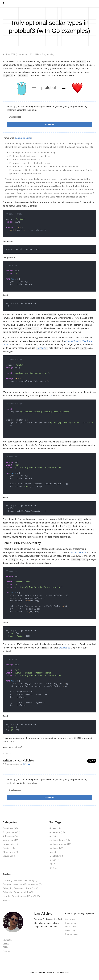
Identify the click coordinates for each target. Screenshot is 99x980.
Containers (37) (10, 828)
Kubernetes (70, 923)
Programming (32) (11, 832)
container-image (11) (60, 840)
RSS (67, 972)
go (11, 753)
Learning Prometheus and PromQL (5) (21, 896)
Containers (70, 919)
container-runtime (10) (60, 844)
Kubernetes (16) (10, 836)
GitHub (6, 947)
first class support (78, 552)
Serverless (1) (9, 856)
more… (53, 868)
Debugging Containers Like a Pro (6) (20, 888)
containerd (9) (56, 848)
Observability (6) (11, 852)
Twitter (6, 944)
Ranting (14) (9, 848)
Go (50, 396)
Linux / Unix (71, 927)
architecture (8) (57, 856)
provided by (65, 648)
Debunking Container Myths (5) (18, 892)
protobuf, (6, 753)
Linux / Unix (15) (11, 844)
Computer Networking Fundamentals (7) (22, 884)
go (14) (53, 836)
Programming (48, 54)
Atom (62, 972)
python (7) (54, 860)
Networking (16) (10, 840)
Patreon (6, 951)
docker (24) (55, 828)
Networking (70, 930)
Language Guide (23, 138)
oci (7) (53, 864)
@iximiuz (27, 764)
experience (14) (57, 832)
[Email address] (49, 117)
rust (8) (53, 852)
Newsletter (7, 940)
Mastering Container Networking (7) (20, 880)
